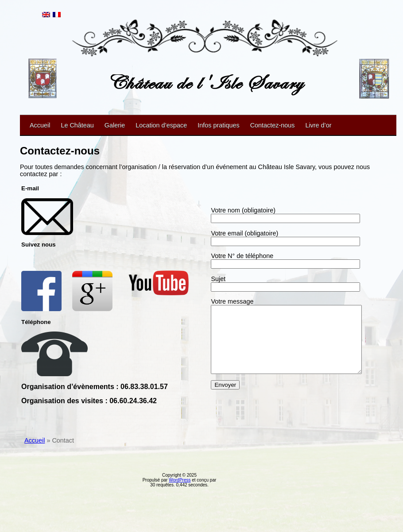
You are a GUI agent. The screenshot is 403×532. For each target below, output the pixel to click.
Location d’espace (161, 125)
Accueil (40, 125)
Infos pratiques (218, 125)
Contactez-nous (273, 125)
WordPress (180, 520)
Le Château (77, 125)
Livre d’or (318, 125)
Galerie (115, 125)
